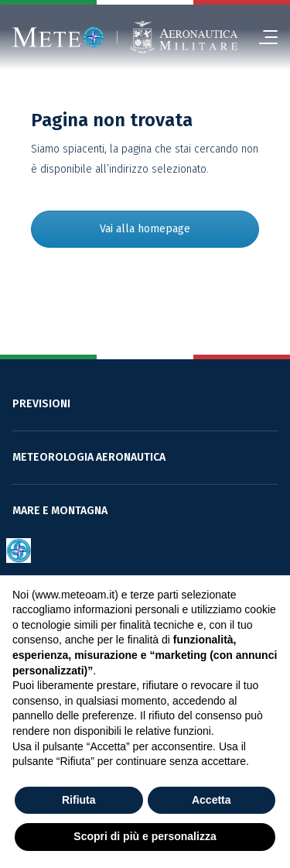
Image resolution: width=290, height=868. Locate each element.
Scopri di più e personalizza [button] (145, 836)
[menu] (262, 37)
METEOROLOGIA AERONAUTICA (89, 457)
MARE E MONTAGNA (60, 511)
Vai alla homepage (145, 229)
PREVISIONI (41, 404)
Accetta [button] (212, 800)
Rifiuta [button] (79, 800)
